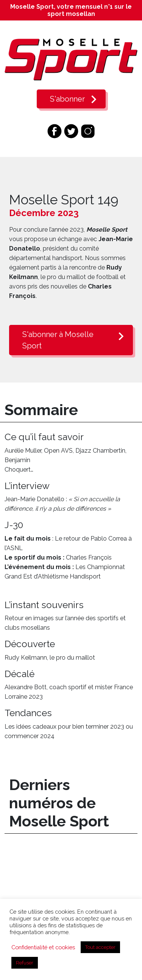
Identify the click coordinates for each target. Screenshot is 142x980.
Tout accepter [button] (100, 947)
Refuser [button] (25, 963)
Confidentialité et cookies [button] (43, 947)
